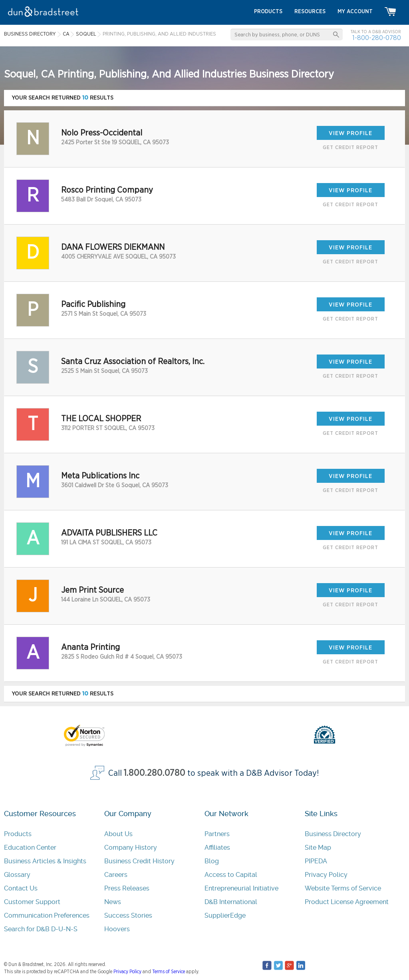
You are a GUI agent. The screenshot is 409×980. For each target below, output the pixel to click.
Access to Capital (231, 875)
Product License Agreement (347, 902)
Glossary (17, 875)
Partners (217, 834)
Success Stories (128, 915)
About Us (118, 834)
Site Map (318, 848)
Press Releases (127, 888)
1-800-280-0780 (377, 38)
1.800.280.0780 (155, 773)
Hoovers (117, 929)
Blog (212, 861)
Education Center (30, 848)
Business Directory (333, 834)
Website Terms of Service (343, 888)
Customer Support (32, 902)
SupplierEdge (225, 915)
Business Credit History (139, 861)
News (113, 902)
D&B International (231, 902)
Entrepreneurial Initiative (241, 888)
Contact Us (21, 888)
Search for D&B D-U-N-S (41, 929)
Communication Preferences (47, 915)
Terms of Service (169, 972)
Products (18, 834)
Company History (131, 848)
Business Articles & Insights (45, 861)
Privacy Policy (326, 875)
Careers (116, 875)
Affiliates (217, 848)
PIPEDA (316, 861)
